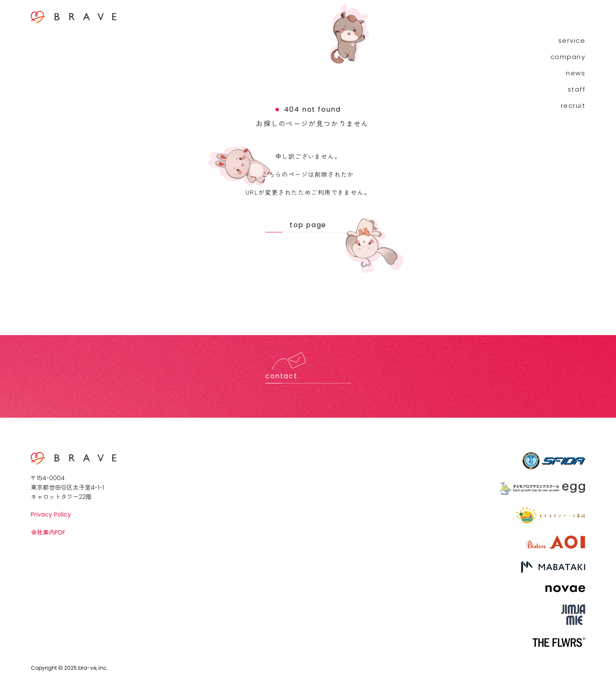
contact (281, 376)
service (572, 40)
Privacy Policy (51, 514)
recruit (573, 105)
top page (308, 225)
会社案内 (48, 532)
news (576, 73)
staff (577, 89)
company (568, 57)
